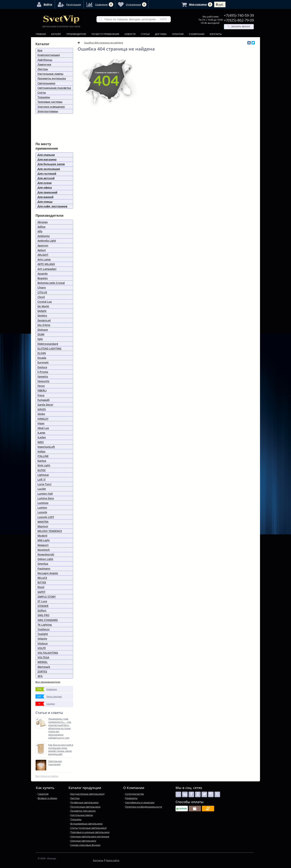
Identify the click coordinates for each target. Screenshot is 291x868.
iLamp (41, 433)
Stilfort (42, 610)
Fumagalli (44, 400)
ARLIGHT (43, 255)
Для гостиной (47, 174)
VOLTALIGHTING (48, 653)
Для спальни (46, 155)
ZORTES (42, 671)
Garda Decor (45, 405)
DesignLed (44, 320)
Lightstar (43, 475)
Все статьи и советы (47, 776)
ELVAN (42, 353)
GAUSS (42, 409)
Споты (42, 92)
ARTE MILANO (46, 264)
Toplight (43, 634)
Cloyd (41, 297)
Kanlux (42, 461)
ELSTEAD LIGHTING (49, 348)
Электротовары (48, 111)
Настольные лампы (50, 74)
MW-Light (44, 540)
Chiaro (42, 287)
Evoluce (42, 367)
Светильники (46, 83)
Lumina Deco (46, 498)
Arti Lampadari (47, 269)
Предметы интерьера (52, 78)
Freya (41, 395)
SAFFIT (41, 592)
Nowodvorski (46, 554)
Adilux (41, 227)
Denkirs (42, 316)
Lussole (42, 512)
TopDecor (44, 629)
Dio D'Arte (44, 325)
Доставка (161, 34)
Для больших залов (51, 164)
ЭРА (40, 676)
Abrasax (43, 222)
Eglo (40, 339)
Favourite (43, 381)
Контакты (216, 34)
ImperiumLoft (46, 447)
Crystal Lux (45, 302)
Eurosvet (43, 362)
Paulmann (44, 568)
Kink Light (44, 465)
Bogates (43, 278)
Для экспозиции (49, 169)
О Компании (197, 34)
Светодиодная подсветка (54, 88)
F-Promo (43, 372)
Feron (41, 386)
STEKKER (43, 606)
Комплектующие (49, 55)
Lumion (42, 508)
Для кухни (45, 183)
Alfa (40, 231)
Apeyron (43, 245)
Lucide (42, 489)
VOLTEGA (43, 657)
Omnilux (43, 564)
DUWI (41, 334)
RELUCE (42, 578)
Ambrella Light (47, 241)
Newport (43, 545)
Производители (76, 34)
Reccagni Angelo (48, 573)
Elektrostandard (48, 344)
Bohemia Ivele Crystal (51, 283)
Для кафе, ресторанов (52, 206)
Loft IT (42, 479)
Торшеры (44, 97)
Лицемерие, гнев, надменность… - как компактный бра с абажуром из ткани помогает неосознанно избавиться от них (60, 728)
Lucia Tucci (44, 484)
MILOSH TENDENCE (50, 531)
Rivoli (41, 587)
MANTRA (43, 522)
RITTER (42, 582)
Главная (41, 34)
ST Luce (42, 601)
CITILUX (42, 292)
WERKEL (43, 662)
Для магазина (47, 159)
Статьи (145, 34)
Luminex (43, 503)
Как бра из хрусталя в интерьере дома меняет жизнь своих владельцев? (61, 750)
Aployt (42, 250)
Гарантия (178, 34)
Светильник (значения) (55, 763)
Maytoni (43, 526)
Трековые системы (50, 102)
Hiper (41, 423)
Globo (41, 414)
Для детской (46, 178)
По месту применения (105, 34)
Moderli (42, 536)
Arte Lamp (44, 259)
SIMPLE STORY (47, 597)
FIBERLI (42, 390)
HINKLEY (43, 419)
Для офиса (45, 187)
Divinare (43, 330)
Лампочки (44, 64)
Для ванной (45, 197)
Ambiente (44, 236)
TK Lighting (45, 625)
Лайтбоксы (45, 60)
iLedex (42, 437)
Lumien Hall (45, 494)
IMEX (41, 442)
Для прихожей (47, 192)
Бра (40, 50)
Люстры (43, 69)
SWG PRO (43, 615)
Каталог (56, 34)
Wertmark (44, 667)
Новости (130, 34)
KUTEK (42, 470)
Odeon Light (45, 559)
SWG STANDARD (48, 620)
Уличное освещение (51, 107)
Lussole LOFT (46, 517)
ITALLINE (43, 456)
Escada (42, 358)
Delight (42, 311)
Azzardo (43, 274)
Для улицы (45, 202)
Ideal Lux (43, 428)
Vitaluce (43, 643)
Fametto (43, 376)
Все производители (48, 682)
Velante (42, 639)
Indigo (41, 451)
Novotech (44, 550)
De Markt (43, 306)
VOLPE (42, 648)
